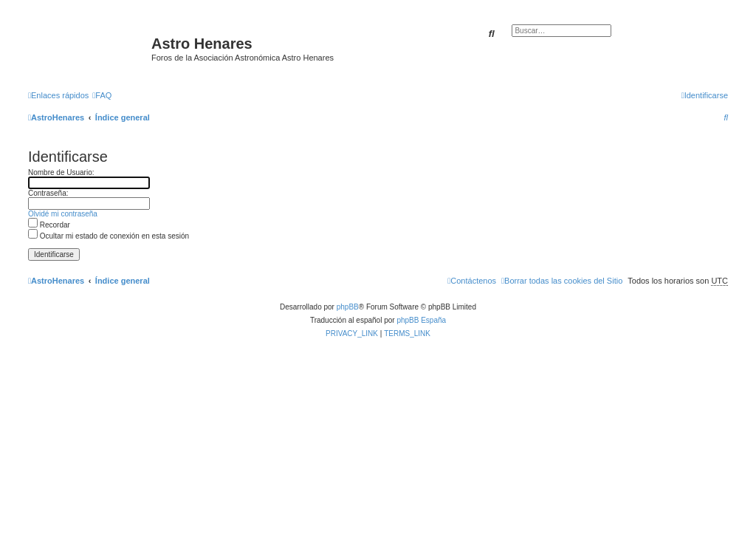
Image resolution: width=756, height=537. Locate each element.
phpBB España (421, 320)
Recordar (49, 225)
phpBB (348, 307)
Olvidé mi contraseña (63, 214)
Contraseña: (48, 193)
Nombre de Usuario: (61, 172)
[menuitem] (102, 95)
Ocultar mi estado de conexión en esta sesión (109, 236)
